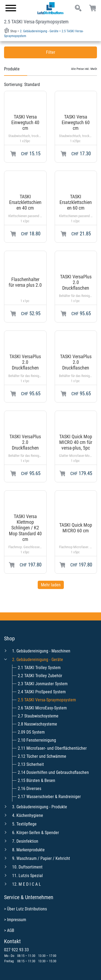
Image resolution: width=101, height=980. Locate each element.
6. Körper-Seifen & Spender (36, 833)
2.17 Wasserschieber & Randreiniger (49, 797)
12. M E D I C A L (27, 884)
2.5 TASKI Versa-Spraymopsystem (47, 700)
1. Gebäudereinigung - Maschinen (41, 651)
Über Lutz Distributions (27, 909)
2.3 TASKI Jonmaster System (43, 684)
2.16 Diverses (29, 789)
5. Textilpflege (24, 824)
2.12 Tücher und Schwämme (42, 756)
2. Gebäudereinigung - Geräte (38, 660)
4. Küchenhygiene (28, 815)
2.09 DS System (31, 732)
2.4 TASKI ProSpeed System (42, 692)
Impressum (17, 920)
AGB (11, 930)
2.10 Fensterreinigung (37, 740)
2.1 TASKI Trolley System (39, 668)
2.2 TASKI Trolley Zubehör (40, 676)
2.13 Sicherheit (31, 764)
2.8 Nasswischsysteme (37, 724)
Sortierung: (22, 85)
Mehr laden (51, 585)
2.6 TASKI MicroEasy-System (42, 708)
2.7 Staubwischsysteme (38, 716)
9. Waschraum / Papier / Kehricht (41, 858)
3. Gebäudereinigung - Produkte (40, 807)
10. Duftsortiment (27, 867)
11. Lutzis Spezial (27, 876)
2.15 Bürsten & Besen (36, 780)
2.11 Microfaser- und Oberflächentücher (52, 748)
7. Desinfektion (25, 841)
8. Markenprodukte (28, 850)
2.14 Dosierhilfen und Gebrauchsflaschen (53, 772)
